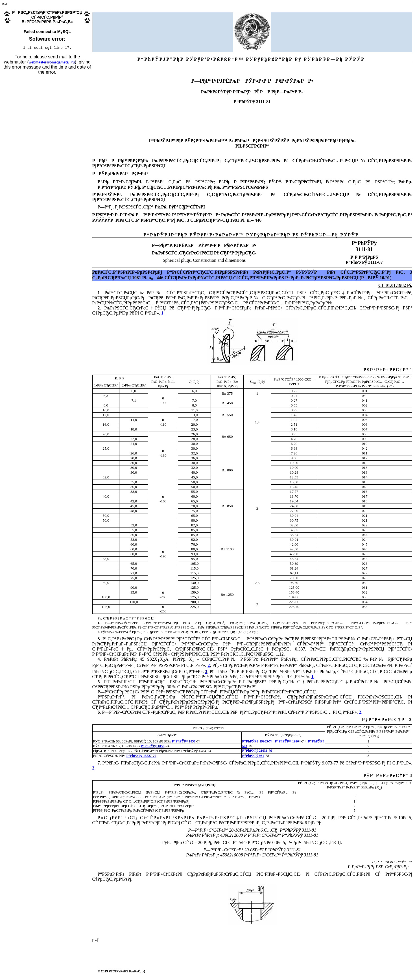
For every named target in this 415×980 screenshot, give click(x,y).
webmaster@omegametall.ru (52, 63)
